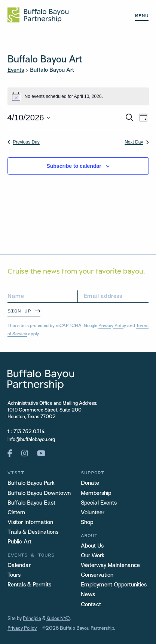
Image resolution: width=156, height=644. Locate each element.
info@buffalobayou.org (31, 440)
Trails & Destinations (33, 532)
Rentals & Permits (29, 585)
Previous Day (24, 142)
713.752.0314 (29, 432)
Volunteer (93, 513)
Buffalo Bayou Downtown (39, 493)
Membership (96, 493)
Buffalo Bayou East (31, 503)
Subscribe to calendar (74, 166)
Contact (91, 605)
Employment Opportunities (114, 585)
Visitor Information (30, 523)
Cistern (16, 513)
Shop (87, 523)
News (88, 595)
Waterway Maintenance (110, 566)
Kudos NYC (58, 619)
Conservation (97, 575)
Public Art (19, 542)
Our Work (93, 556)
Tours (14, 575)
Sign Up (19, 311)
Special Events (99, 503)
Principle (32, 619)
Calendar (19, 566)
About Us (92, 546)
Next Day (137, 142)
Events (16, 70)
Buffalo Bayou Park (31, 483)
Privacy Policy (112, 326)
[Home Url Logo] (38, 15)
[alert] (78, 96)
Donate (90, 483)
